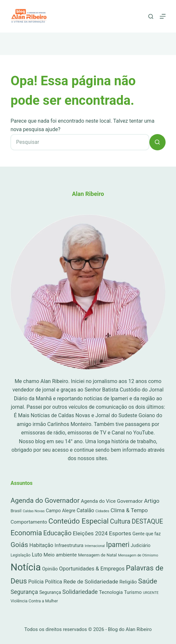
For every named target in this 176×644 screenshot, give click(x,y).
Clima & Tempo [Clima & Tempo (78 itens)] (129, 510)
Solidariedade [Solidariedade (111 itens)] (80, 592)
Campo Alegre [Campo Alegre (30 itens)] (61, 511)
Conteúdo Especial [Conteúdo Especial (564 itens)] (79, 521)
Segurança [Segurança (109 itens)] (24, 592)
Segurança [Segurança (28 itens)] (50, 592)
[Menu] (163, 16)
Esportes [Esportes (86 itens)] (120, 533)
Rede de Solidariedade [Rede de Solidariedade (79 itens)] (91, 582)
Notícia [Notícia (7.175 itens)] (26, 567)
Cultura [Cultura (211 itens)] (120, 521)
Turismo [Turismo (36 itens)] (133, 592)
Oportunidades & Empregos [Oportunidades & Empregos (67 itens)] (92, 569)
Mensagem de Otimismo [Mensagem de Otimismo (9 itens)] (138, 555)
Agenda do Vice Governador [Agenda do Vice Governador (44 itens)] (112, 501)
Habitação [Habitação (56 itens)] (41, 545)
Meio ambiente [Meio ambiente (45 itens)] (60, 555)
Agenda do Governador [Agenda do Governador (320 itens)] (45, 500)
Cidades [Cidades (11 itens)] (102, 511)
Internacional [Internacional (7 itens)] (95, 546)
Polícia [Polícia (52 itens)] (36, 582)
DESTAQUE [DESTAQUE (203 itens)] (147, 521)
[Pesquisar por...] (80, 142)
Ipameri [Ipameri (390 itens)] (118, 545)
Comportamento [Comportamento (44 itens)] (29, 522)
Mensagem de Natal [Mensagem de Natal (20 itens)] (97, 555)
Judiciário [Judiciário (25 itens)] (141, 545)
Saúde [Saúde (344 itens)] (148, 581)
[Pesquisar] (151, 16)
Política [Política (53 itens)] (54, 582)
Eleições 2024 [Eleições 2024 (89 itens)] (90, 533)
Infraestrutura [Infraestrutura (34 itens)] (69, 545)
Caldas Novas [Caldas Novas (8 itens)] (34, 511)
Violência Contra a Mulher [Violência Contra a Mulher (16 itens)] (34, 601)
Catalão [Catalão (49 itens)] (86, 510)
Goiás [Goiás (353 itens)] (19, 545)
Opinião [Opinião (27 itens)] (50, 569)
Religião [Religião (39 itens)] (128, 582)
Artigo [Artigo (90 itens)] (152, 501)
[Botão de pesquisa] (157, 142)
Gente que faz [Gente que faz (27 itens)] (147, 534)
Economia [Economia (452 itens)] (26, 533)
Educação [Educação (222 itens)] (57, 533)
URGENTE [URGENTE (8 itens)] (151, 593)
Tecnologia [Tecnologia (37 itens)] (111, 592)
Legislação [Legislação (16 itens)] (20, 555)
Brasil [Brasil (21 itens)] (16, 511)
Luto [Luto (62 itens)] (37, 555)
